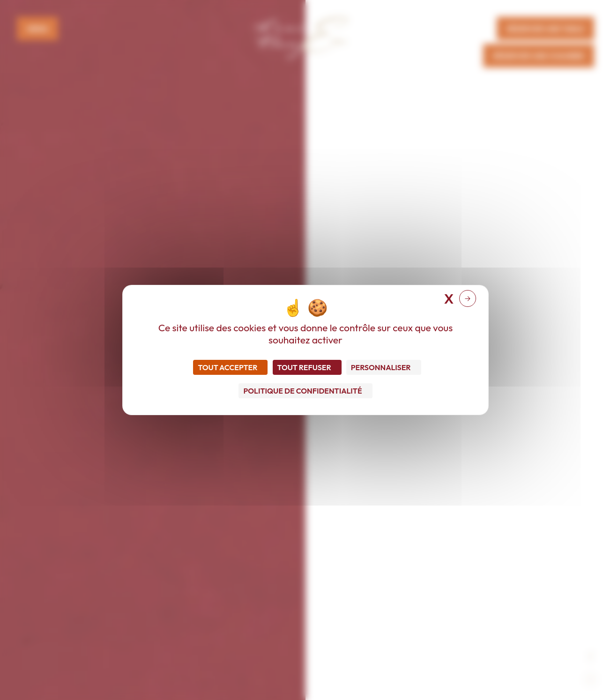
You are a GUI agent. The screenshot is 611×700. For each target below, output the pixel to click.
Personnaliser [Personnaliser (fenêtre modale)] (381, 367)
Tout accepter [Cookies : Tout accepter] (227, 367)
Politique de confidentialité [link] (302, 391)
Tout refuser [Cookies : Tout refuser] (304, 367)
